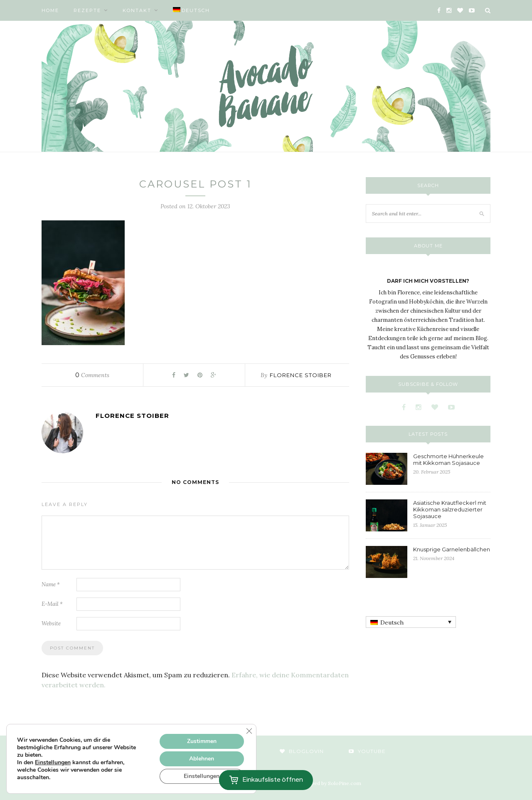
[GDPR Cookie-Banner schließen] (249, 731)
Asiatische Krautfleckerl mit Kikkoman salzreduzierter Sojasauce (450, 509)
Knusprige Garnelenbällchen (452, 549)
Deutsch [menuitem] (392, 622)
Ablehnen (202, 759)
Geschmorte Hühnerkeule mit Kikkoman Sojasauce (448, 459)
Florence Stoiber (301, 375)
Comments (92, 375)
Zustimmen (202, 741)
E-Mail (52, 604)
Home (50, 10)
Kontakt (137, 10)
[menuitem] (191, 10)
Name (51, 584)
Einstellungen (53, 763)
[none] (411, 622)
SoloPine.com (345, 783)
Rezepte (87, 10)
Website (51, 623)
